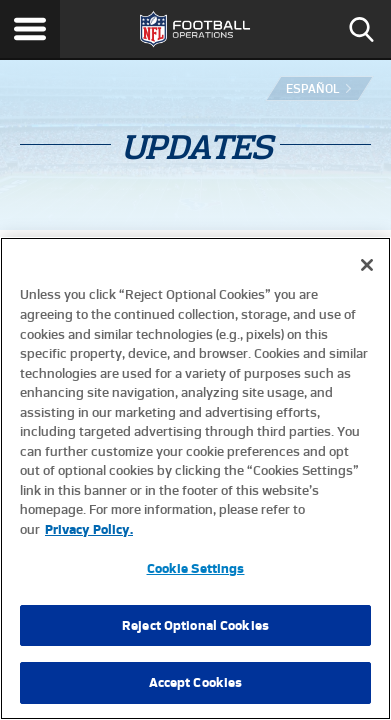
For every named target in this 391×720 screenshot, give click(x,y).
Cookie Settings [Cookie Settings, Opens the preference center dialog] (196, 568)
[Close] (367, 265)
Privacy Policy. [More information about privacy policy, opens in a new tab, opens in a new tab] (89, 529)
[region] (195, 478)
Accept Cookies (196, 682)
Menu (30, 29)
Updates (195, 147)
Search (361, 29)
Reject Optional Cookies (195, 625)
